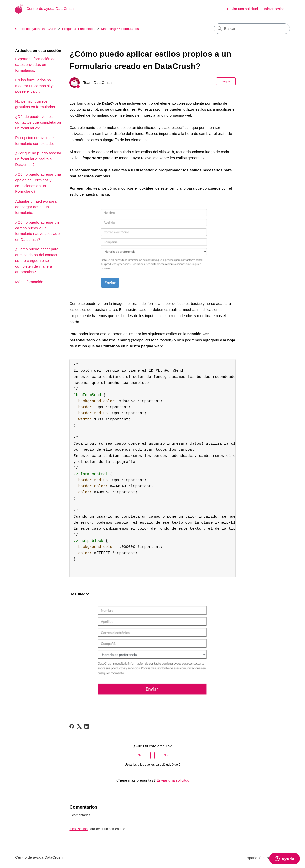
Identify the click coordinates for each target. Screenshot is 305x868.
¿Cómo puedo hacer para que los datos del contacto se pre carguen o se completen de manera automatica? (37, 260)
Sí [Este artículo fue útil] (139, 755)
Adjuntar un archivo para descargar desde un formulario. (36, 207)
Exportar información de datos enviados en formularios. (35, 65)
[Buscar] (252, 29)
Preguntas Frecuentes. (79, 29)
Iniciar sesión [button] (274, 9)
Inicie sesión (79, 829)
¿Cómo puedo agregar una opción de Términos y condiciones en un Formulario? (38, 183)
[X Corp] (79, 726)
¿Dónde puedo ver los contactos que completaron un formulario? (38, 122)
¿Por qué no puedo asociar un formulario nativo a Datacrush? (38, 159)
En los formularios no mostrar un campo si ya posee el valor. (35, 86)
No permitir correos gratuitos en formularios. (36, 104)
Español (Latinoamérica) (267, 858)
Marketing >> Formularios (120, 29)
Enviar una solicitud (243, 9)
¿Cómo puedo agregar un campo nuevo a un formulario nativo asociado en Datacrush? (37, 231)
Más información (29, 282)
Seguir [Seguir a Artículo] (226, 81)
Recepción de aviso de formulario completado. (35, 141)
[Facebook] (72, 726)
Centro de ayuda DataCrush (36, 29)
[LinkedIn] (87, 726)
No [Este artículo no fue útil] (166, 755)
